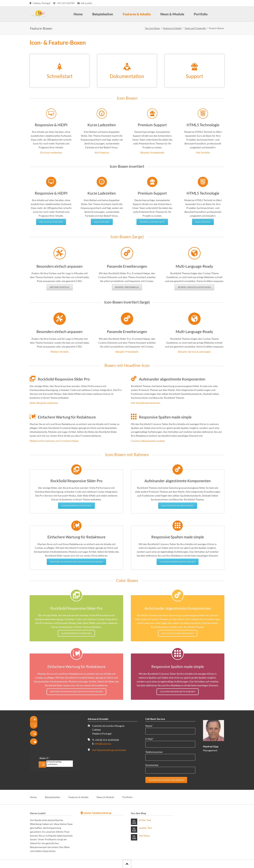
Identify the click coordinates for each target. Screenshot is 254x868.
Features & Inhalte (172, 28)
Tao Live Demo (152, 28)
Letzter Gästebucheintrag (97, 813)
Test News (144, 836)
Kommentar (152, 765)
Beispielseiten (53, 797)
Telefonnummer (154, 752)
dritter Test (145, 820)
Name (151, 726)
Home (33, 797)
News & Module (105, 797)
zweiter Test (145, 828)
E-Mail (151, 739)
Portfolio (127, 797)
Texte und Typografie (195, 28)
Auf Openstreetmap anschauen (109, 750)
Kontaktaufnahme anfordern (166, 780)
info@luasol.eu (103, 744)
